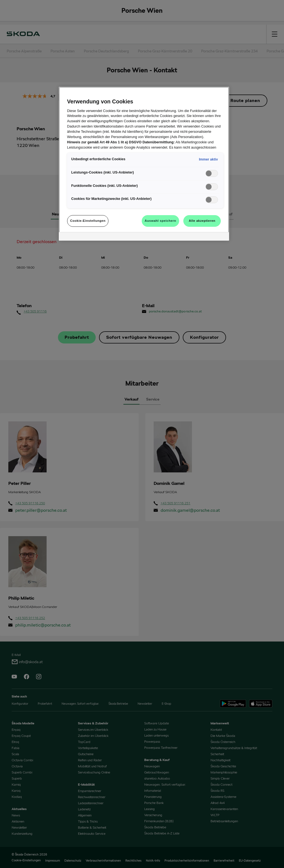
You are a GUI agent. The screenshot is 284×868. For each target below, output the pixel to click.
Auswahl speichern (160, 221)
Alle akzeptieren (202, 221)
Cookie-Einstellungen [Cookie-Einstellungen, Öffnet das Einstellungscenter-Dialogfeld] (88, 221)
